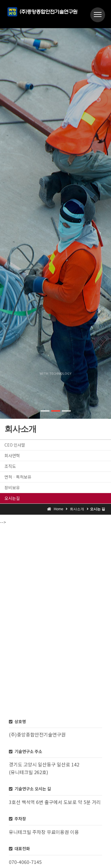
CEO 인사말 (15, 445)
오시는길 (12, 498)
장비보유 (12, 487)
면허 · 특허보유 (18, 477)
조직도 (10, 466)
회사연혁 (12, 455)
